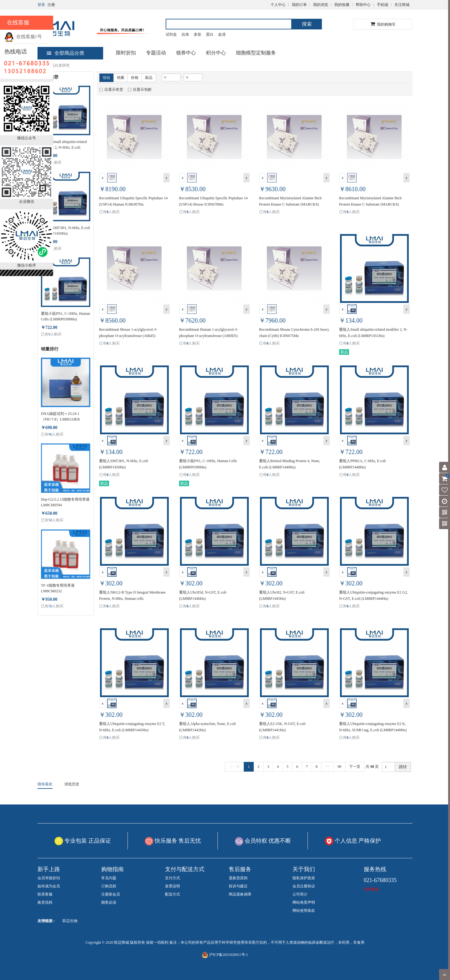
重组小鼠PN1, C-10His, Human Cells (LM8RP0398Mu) (65, 316)
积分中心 (216, 53)
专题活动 (156, 53)
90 (50, 434)
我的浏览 (321, 5)
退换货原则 (238, 878)
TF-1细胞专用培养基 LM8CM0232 (58, 588)
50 (50, 520)
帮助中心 (363, 5)
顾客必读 (109, 902)
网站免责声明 (304, 902)
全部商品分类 (66, 53)
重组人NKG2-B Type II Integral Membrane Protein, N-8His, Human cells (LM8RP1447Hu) (132, 599)
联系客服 (45, 894)
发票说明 (172, 886)
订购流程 (109, 886)
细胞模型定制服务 (256, 53)
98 (339, 767)
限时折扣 (126, 53)
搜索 (307, 24)
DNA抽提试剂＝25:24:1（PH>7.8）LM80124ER (60, 416)
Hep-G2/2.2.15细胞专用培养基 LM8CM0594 (65, 502)
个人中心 (278, 5)
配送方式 (172, 894)
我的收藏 (342, 5)
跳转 (403, 767)
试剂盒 (171, 34)
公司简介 (300, 894)
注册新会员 (111, 894)
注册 (51, 5)
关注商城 (402, 5)
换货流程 (45, 902)
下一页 (355, 767)
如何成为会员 (49, 886)
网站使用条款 (304, 911)
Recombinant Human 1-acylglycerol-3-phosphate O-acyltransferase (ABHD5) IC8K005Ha (209, 336)
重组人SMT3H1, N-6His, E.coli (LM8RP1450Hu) (65, 231)
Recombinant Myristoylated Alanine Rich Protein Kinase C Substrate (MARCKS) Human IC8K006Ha (370, 204)
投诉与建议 (238, 886)
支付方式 (172, 878)
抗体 (185, 34)
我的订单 (299, 5)
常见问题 (109, 878)
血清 (222, 34)
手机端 (382, 5)
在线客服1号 (23, 37)
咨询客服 (371, 889)
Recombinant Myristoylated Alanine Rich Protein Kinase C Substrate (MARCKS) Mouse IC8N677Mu (290, 204)
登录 (41, 5)
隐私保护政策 (304, 878)
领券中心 (186, 53)
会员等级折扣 (49, 878)
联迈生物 (70, 921)
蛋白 (210, 34)
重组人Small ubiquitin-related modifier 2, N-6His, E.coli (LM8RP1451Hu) (64, 145)
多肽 (197, 34)
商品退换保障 (240, 894)
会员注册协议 (304, 886)
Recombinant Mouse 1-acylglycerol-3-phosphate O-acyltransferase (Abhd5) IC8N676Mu (128, 336)
